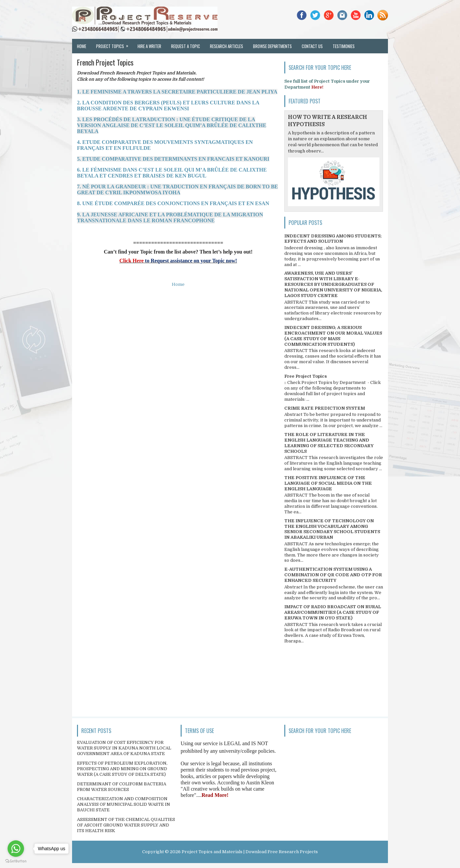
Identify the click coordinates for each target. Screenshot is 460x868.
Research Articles (227, 46)
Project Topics (114, 44)
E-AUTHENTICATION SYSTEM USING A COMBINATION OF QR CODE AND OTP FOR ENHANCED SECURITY (333, 575)
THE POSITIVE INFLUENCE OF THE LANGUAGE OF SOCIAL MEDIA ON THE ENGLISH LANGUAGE (328, 483)
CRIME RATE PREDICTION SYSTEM (325, 408)
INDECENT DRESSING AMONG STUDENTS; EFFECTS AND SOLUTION (333, 239)
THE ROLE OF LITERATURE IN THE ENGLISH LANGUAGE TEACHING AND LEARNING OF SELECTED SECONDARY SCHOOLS (329, 443)
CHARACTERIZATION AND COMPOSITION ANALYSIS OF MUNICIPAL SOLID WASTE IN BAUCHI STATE (124, 804)
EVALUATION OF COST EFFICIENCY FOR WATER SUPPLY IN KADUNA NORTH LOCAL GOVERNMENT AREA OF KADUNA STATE (124, 748)
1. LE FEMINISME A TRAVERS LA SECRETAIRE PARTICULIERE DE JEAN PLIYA (177, 92)
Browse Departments (272, 46)
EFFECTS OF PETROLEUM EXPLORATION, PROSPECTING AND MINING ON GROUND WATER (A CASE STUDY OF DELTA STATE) (122, 769)
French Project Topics (105, 62)
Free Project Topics (306, 376)
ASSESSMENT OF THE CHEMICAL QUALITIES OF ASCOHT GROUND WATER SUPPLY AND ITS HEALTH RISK (126, 825)
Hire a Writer (149, 46)
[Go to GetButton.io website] (16, 861)
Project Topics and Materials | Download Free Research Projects (250, 852)
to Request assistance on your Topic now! (191, 261)
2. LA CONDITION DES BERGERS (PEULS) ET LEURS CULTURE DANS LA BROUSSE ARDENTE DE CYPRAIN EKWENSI (168, 106)
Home (82, 46)
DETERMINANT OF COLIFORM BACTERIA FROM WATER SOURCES (122, 787)
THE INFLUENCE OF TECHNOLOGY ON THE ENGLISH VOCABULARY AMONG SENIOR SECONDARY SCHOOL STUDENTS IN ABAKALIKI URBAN (332, 529)
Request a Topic (186, 46)
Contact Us (312, 46)
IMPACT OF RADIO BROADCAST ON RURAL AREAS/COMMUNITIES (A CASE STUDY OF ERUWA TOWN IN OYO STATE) (333, 612)
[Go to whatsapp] (16, 849)
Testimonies (344, 46)
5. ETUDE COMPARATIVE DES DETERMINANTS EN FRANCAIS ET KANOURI (173, 159)
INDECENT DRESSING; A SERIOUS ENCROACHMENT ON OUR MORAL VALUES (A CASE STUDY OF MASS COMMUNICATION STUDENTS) (333, 336)
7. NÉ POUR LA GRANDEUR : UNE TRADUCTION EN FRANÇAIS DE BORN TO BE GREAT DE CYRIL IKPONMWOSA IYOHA (178, 190)
